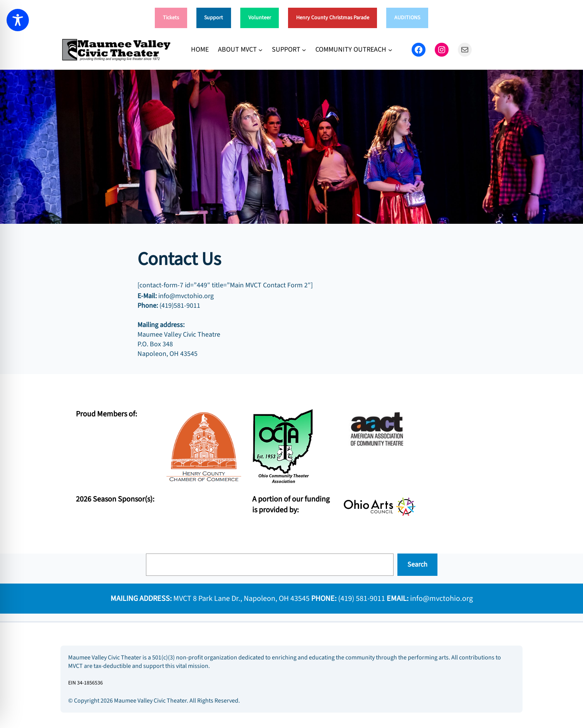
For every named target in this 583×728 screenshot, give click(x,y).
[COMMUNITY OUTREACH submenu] (390, 49)
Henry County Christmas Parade (333, 18)
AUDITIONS (407, 18)
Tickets (171, 18)
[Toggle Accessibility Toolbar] (18, 20)
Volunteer (260, 18)
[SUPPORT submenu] (304, 49)
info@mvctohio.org (441, 599)
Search (417, 564)
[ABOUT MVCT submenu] (261, 49)
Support (214, 18)
